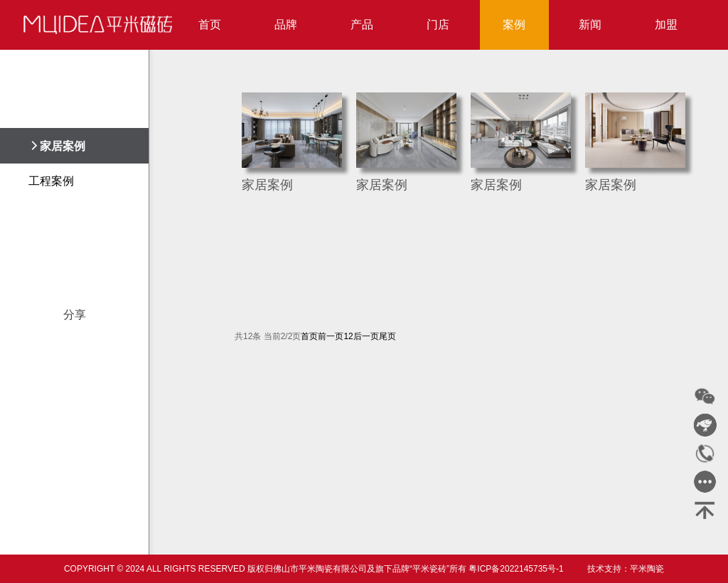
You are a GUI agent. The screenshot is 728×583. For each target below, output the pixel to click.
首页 (210, 25)
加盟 (666, 25)
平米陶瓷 (647, 569)
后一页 (366, 336)
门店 (438, 25)
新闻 (590, 25)
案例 (514, 25)
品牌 (286, 25)
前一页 (331, 336)
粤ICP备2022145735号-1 (516, 569)
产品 (362, 25)
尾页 (387, 336)
